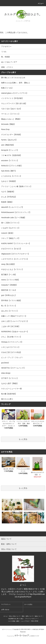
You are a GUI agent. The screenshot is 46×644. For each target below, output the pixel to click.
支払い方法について (15, 616)
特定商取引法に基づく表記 (16, 619)
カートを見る (28, 604)
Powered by (23, 636)
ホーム (5, 616)
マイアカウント (6, 604)
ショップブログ (25, 621)
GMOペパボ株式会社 (33, 629)
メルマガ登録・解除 (13, 621)
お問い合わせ (5, 610)
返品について (38, 616)
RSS (33, 621)
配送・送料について (27, 616)
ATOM (36, 621)
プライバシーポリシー (31, 619)
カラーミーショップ (7, 629)
